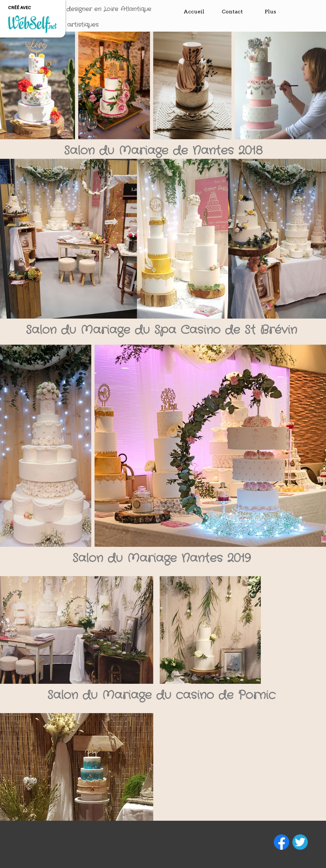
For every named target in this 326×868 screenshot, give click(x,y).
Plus (270, 12)
